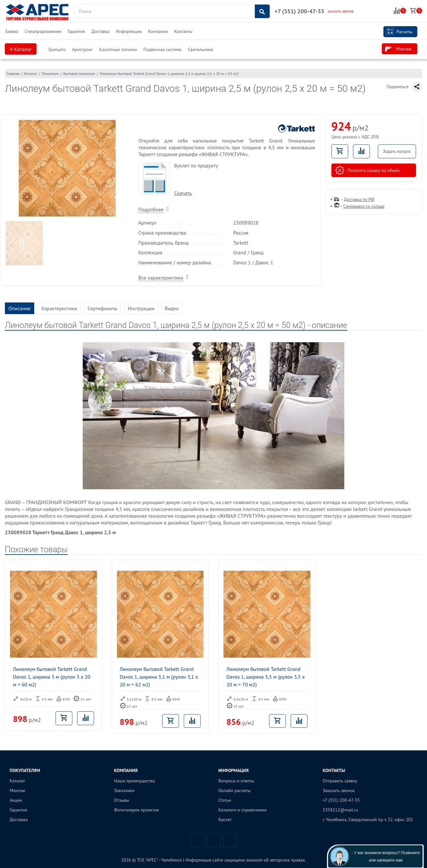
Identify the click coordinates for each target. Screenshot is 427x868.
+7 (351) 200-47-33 (299, 11)
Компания (158, 31)
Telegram (214, 840)
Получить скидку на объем (367, 170)
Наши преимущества (135, 781)
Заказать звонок (339, 790)
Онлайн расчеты (234, 790)
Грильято (57, 49)
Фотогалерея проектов (136, 810)
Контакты (183, 31)
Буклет (225, 820)
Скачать (183, 193)
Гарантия (76, 31)
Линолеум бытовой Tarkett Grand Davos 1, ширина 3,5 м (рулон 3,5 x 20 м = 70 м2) (266, 677)
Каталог (17, 781)
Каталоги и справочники (243, 810)
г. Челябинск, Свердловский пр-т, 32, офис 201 (368, 820)
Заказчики (124, 790)
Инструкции (141, 308)
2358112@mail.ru (340, 810)
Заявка (12, 31)
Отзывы (122, 800)
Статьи (225, 800)
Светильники (201, 49)
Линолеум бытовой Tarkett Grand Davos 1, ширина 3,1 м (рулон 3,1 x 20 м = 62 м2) (159, 677)
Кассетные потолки (118, 49)
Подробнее (151, 209)
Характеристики (59, 308)
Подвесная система (162, 49)
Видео (172, 308)
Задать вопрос (397, 151)
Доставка (100, 31)
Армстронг (82, 49)
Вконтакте (197, 840)
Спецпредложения (43, 31)
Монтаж (398, 49)
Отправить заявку (340, 781)
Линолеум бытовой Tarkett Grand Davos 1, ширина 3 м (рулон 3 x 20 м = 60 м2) (52, 677)
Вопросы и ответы (236, 781)
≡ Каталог (21, 49)
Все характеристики (161, 278)
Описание (20, 308)
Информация (129, 31)
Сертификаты (102, 308)
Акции (16, 800)
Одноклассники (230, 840)
